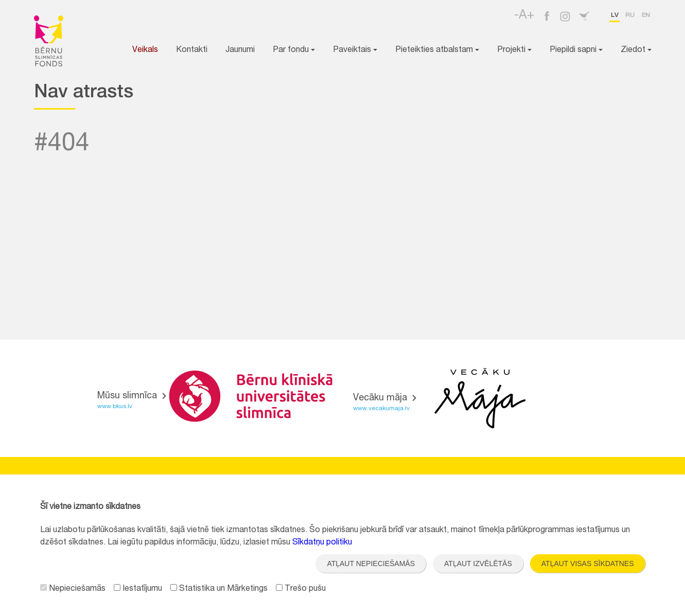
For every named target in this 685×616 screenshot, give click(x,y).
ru (630, 15)
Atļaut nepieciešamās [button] (371, 564)
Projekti (514, 50)
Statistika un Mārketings (219, 589)
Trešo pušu (301, 589)
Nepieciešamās (73, 589)
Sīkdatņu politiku (322, 543)
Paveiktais (355, 50)
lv (614, 15)
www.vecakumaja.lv (381, 409)
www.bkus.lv (115, 407)
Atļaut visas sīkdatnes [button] (588, 564)
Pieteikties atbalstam (437, 50)
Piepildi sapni (576, 50)
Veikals (145, 50)
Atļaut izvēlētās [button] (478, 564)
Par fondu (294, 50)
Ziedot (636, 50)
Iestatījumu (138, 589)
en (646, 15)
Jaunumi (240, 50)
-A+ (524, 16)
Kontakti (192, 50)
